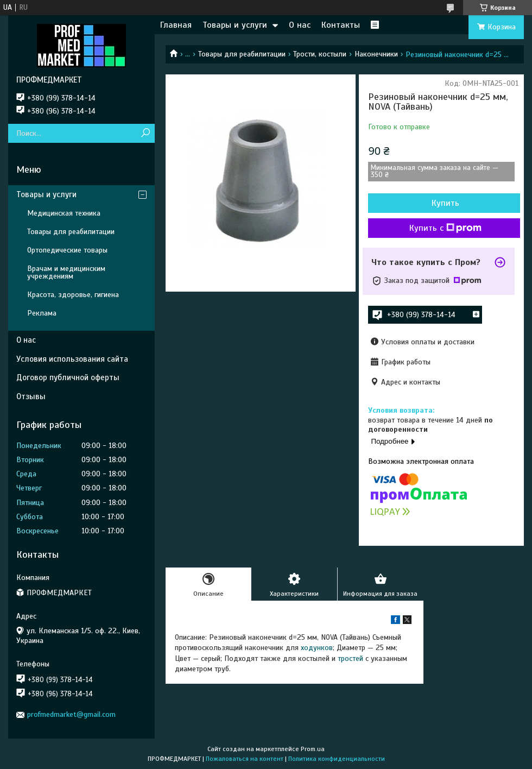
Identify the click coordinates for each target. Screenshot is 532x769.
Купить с (445, 228)
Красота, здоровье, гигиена (73, 295)
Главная (176, 25)
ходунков (317, 648)
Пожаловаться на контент (245, 759)
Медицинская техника (64, 213)
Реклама (42, 313)
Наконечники (376, 54)
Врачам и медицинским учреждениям (66, 272)
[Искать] (145, 133)
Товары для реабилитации (242, 54)
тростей (350, 658)
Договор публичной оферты (68, 377)
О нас (300, 25)
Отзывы (31, 396)
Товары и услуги (235, 25)
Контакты (341, 25)
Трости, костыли (320, 54)
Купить (445, 203)
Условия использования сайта (72, 359)
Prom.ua (313, 749)
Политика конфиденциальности (337, 759)
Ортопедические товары (67, 250)
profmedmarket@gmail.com (71, 714)
